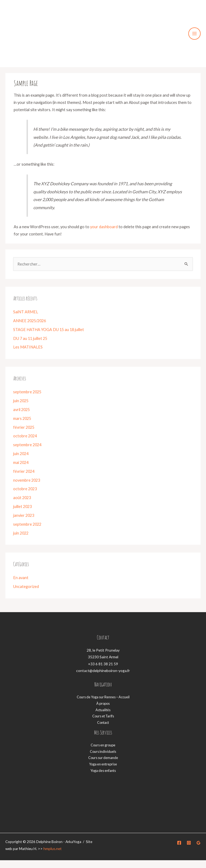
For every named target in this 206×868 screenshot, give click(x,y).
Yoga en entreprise (103, 772)
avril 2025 (21, 417)
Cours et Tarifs (103, 724)
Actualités (103, 718)
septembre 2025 (27, 400)
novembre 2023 (27, 488)
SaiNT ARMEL (26, 320)
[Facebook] (179, 851)
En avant (21, 586)
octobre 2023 (25, 497)
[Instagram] (189, 851)
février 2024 (24, 479)
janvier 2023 (24, 523)
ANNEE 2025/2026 (30, 328)
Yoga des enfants (103, 778)
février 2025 (24, 435)
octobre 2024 (25, 444)
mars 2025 (22, 426)
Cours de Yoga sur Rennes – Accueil (103, 705)
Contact (103, 730)
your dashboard (104, 235)
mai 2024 (21, 470)
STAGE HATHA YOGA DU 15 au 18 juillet (49, 337)
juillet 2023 (22, 514)
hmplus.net (53, 856)
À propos (103, 711)
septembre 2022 (27, 532)
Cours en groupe (103, 753)
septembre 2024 (27, 453)
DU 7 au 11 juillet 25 (30, 346)
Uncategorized (26, 594)
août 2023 (22, 505)
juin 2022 (21, 541)
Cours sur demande (103, 766)
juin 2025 (21, 408)
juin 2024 (21, 461)
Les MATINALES (28, 355)
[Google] (198, 851)
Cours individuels (103, 759)
